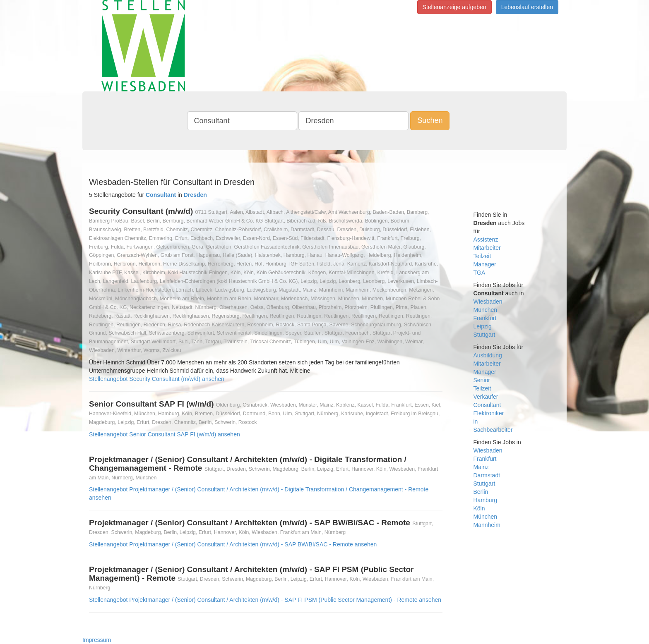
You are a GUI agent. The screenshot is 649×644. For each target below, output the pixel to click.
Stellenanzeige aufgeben (454, 7)
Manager (485, 264)
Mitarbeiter (487, 248)
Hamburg (486, 500)
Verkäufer (486, 397)
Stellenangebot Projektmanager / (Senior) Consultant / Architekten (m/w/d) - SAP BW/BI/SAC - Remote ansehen (233, 544)
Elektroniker (489, 413)
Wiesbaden (488, 302)
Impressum (97, 640)
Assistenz (486, 239)
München (486, 310)
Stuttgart (484, 335)
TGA (480, 273)
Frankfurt (485, 318)
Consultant (487, 405)
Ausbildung (488, 355)
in (476, 421)
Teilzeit (482, 256)
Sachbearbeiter (493, 430)
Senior (482, 380)
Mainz (481, 467)
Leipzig (483, 326)
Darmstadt (487, 475)
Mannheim (487, 525)
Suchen (430, 120)
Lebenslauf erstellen (527, 7)
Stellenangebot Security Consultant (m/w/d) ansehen (157, 379)
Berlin (481, 492)
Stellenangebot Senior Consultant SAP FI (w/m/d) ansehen (165, 434)
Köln (479, 508)
